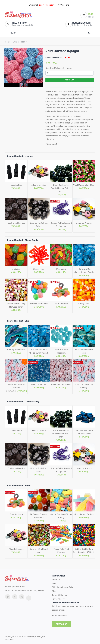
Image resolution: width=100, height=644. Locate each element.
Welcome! (33, 5)
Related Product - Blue (18, 321)
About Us (56, 579)
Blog (54, 591)
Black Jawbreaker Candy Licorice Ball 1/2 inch (61, 188)
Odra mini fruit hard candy (39, 551)
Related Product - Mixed (19, 486)
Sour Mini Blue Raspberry (61, 351)
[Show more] (51, 144)
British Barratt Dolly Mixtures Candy (16, 305)
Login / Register (46, 5)
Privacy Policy (58, 599)
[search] (90, 33)
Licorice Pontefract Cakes (39, 225)
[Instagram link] (22, 597)
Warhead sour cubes (39, 304)
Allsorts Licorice (39, 185)
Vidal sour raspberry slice (84, 351)
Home (8, 42)
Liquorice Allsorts (84, 223)
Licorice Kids (16, 185)
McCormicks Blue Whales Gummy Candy (84, 271)
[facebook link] (15, 597)
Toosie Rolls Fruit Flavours (61, 551)
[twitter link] (8, 597)
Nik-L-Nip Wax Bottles (84, 514)
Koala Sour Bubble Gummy (16, 386)
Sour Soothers (61, 304)
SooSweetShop (29, 636)
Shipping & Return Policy (63, 587)
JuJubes (16, 269)
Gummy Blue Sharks (16, 350)
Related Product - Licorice (20, 156)
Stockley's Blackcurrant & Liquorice (61, 225)
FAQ (54, 583)
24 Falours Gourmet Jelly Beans (39, 516)
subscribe (62, 624)
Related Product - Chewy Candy (23, 240)
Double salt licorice (16, 223)
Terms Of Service (60, 595)
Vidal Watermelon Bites (84, 185)
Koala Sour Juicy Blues (61, 384)
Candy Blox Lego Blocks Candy (61, 516)
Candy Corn (84, 304)
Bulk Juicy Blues (39, 384)
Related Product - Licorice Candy (23, 402)
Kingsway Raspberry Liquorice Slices (84, 432)
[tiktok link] (29, 598)
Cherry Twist (39, 269)
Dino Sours (61, 269)
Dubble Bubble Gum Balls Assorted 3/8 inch (84, 551)
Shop (15, 42)
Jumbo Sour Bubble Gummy (84, 386)
